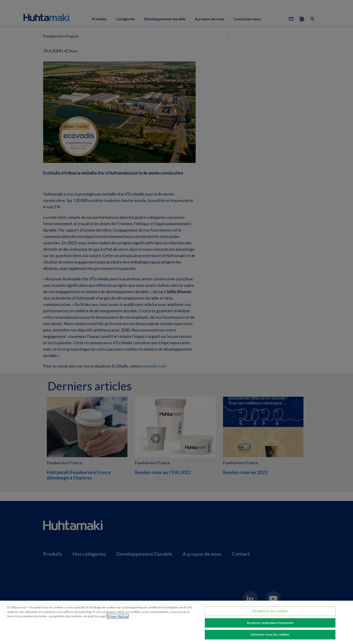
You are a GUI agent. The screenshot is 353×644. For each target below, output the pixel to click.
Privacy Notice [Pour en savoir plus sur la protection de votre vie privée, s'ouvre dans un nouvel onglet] (118, 616)
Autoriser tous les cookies (270, 634)
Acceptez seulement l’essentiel (270, 623)
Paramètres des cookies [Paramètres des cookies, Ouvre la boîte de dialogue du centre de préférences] (270, 611)
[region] (176, 622)
